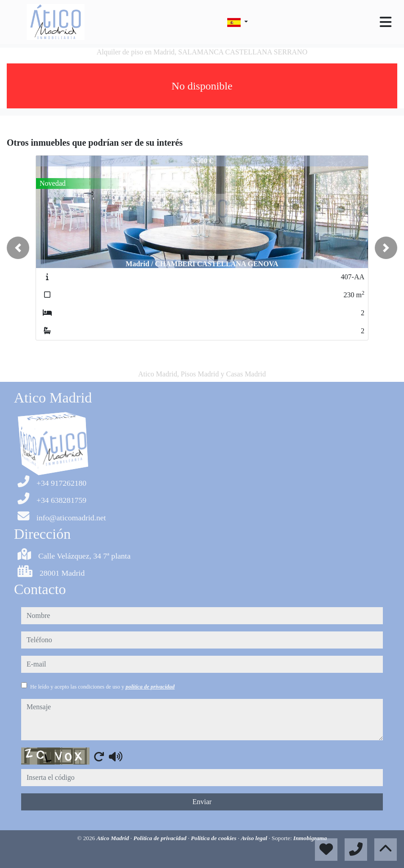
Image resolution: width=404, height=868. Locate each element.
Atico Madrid (113, 838)
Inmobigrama (310, 838)
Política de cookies (214, 838)
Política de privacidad (160, 838)
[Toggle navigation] (386, 22)
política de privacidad (150, 687)
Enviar (202, 802)
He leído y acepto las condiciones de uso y (102, 687)
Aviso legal (255, 838)
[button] (18, 248)
